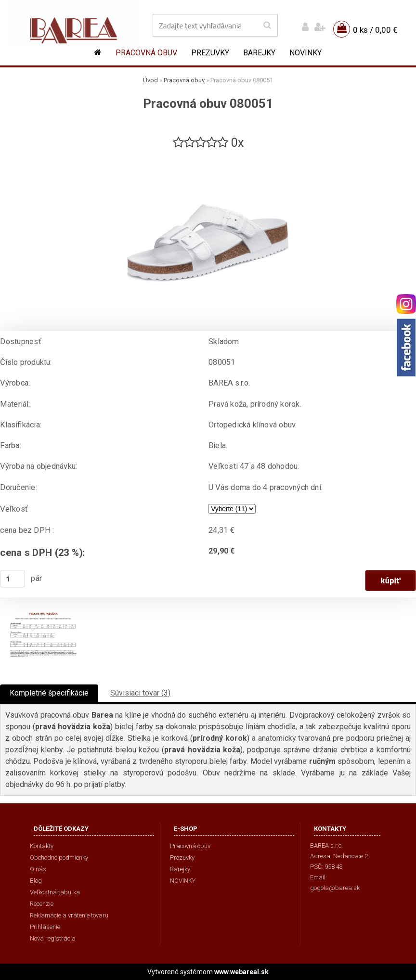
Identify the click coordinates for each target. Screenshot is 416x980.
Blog (36, 881)
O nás (38, 869)
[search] (267, 26)
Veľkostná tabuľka (55, 892)
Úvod (150, 80)
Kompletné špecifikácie (49, 693)
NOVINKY (305, 53)
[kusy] (13, 579)
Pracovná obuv (146, 53)
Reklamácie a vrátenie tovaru (69, 915)
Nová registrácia (53, 938)
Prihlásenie (45, 927)
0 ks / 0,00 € (375, 30)
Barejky (259, 53)
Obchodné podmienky (59, 857)
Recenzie (42, 904)
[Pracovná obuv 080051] (208, 155)
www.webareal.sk (241, 972)
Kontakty (42, 846)
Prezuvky (210, 53)
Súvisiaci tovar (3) (140, 693)
